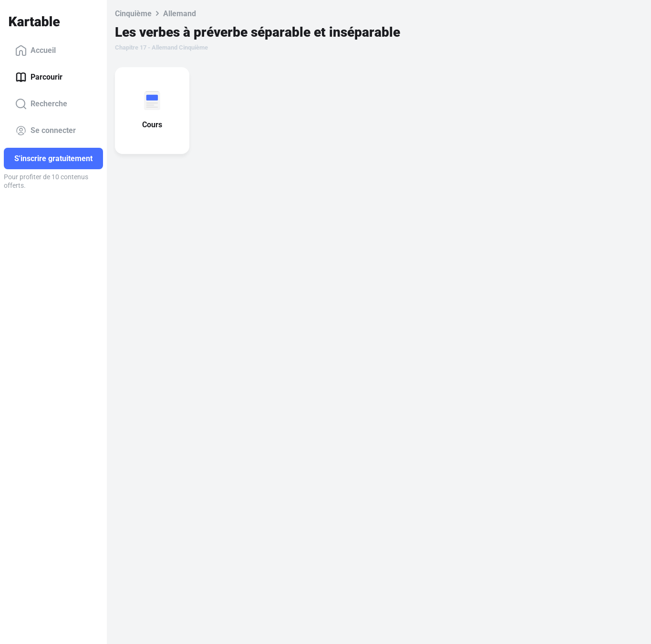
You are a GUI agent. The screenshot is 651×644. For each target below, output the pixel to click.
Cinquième (133, 14)
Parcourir (39, 77)
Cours (154, 125)
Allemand (180, 14)
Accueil (36, 51)
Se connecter (46, 131)
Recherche (41, 104)
